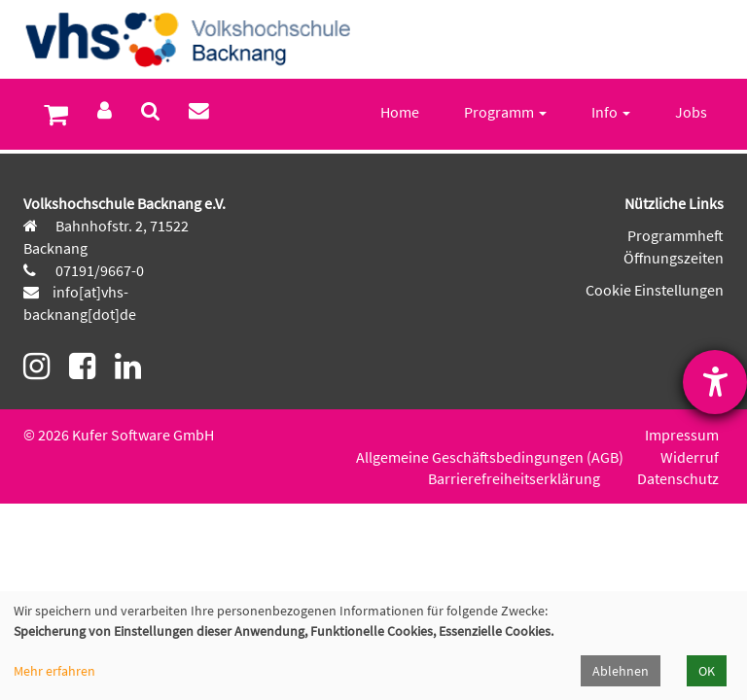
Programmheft (676, 235)
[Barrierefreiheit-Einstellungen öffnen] (715, 382)
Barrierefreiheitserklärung (514, 478)
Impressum (682, 435)
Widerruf (690, 457)
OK (707, 671)
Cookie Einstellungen (655, 290)
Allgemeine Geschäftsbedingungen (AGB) (490, 457)
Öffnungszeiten (674, 258)
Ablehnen (621, 671)
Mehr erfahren (54, 671)
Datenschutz (678, 478)
